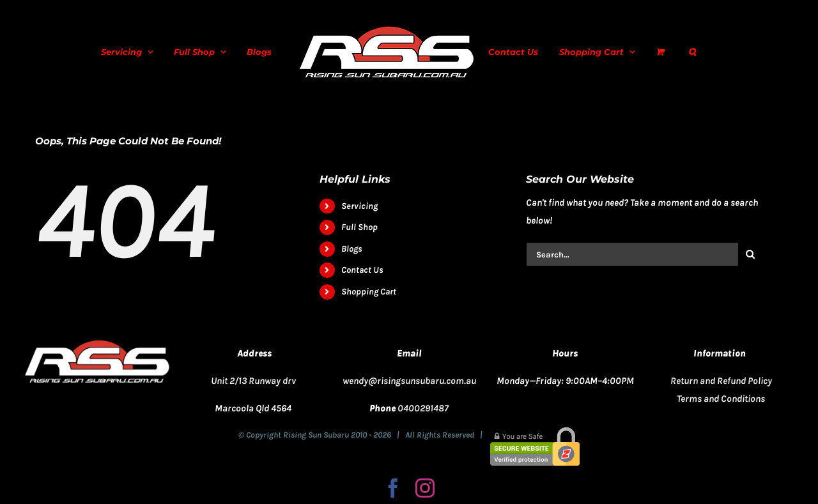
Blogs (352, 249)
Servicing (359, 206)
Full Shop (359, 227)
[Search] (750, 254)
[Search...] (632, 254)
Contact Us (362, 270)
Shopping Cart (369, 292)
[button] (692, 52)
